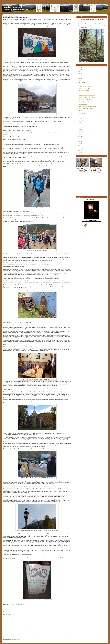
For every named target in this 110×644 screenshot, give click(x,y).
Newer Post (6, 637)
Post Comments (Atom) (15, 640)
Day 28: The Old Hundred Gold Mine (87, 97)
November (82, 114)
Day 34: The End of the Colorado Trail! (87, 84)
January (81, 132)
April (80, 127)
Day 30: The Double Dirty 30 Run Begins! (88, 93)
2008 (79, 150)
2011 (79, 146)
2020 (79, 74)
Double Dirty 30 (15, 607)
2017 (79, 81)
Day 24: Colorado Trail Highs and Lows (88, 106)
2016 (79, 135)
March (81, 129)
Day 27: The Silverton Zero (85, 100)
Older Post (68, 637)
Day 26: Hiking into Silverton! (85, 102)
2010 (79, 148)
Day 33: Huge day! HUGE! (85, 86)
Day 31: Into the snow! (84, 91)
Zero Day (29, 607)
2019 (79, 76)
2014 (79, 139)
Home (37, 637)
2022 (79, 69)
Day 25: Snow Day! (83, 104)
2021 (79, 72)
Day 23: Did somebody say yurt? (86, 109)
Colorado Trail (9, 607)
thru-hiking (25, 607)
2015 (79, 137)
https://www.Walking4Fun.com (97, 24)
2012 (79, 143)
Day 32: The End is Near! (85, 88)
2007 (79, 152)
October (81, 116)
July (80, 120)
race (19, 607)
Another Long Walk (13, 7)
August (81, 118)
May (80, 125)
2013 (79, 141)
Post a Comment (7, 614)
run (21, 607)
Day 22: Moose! (82, 111)
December (82, 82)
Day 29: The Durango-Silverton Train (87, 95)
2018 (79, 78)
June (80, 123)
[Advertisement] (15, 626)
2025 (79, 67)
